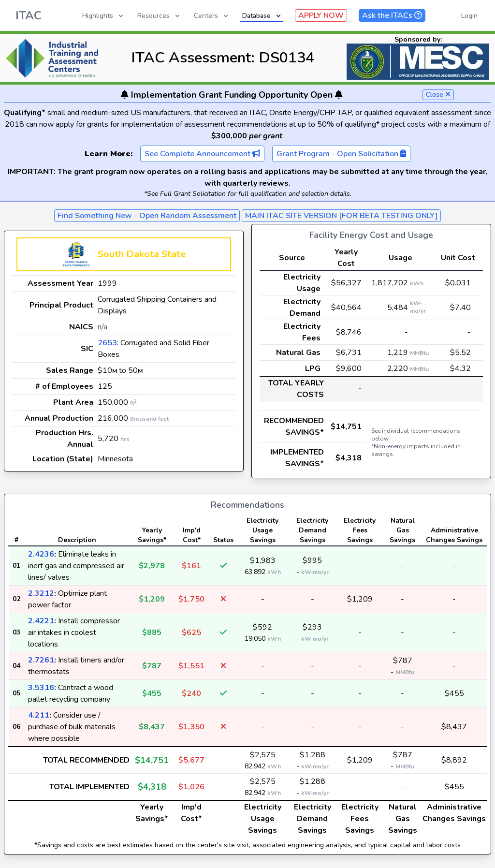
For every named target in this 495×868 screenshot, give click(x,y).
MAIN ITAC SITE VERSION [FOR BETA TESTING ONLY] (341, 216)
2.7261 (41, 660)
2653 (107, 343)
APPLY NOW (321, 15)
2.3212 (41, 593)
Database (262, 16)
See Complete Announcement (202, 154)
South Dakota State (142, 254)
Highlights (103, 16)
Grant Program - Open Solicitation (341, 154)
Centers (212, 16)
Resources (159, 16)
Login (469, 16)
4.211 (39, 715)
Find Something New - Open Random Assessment (147, 216)
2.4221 (41, 621)
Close (438, 95)
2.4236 (41, 554)
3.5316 (41, 688)
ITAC (29, 15)
